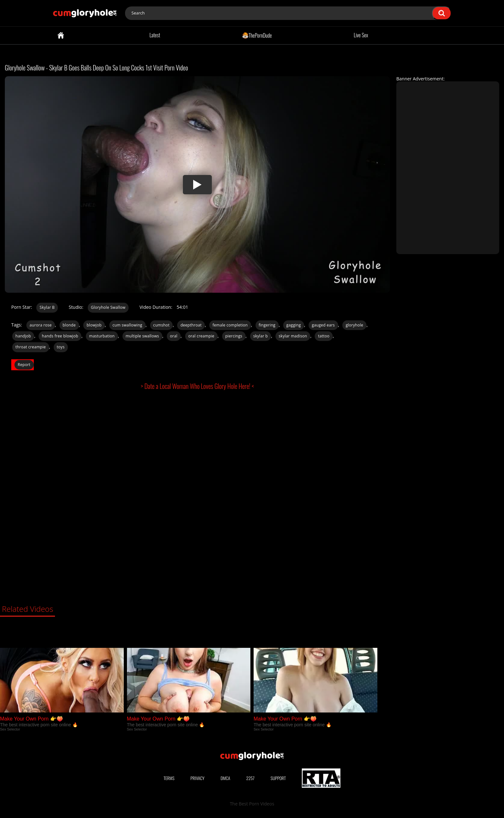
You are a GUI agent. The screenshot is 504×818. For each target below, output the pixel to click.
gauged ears (323, 325)
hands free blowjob (60, 336)
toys (61, 347)
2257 (250, 778)
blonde (69, 325)
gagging (294, 325)
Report (24, 365)
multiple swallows (142, 336)
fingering (267, 325)
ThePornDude (257, 35)
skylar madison (293, 336)
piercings (234, 336)
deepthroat (191, 325)
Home (61, 35)
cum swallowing (127, 325)
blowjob (94, 325)
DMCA (225, 778)
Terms (169, 778)
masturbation (102, 336)
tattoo (324, 336)
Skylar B (47, 307)
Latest (155, 35)
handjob (23, 336)
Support (278, 778)
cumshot (162, 325)
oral (174, 336)
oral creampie (201, 336)
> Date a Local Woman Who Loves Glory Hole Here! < (197, 386)
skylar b (261, 336)
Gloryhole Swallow (108, 307)
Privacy (198, 778)
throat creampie (31, 347)
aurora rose (41, 325)
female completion (230, 325)
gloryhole (354, 325)
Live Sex (361, 35)
